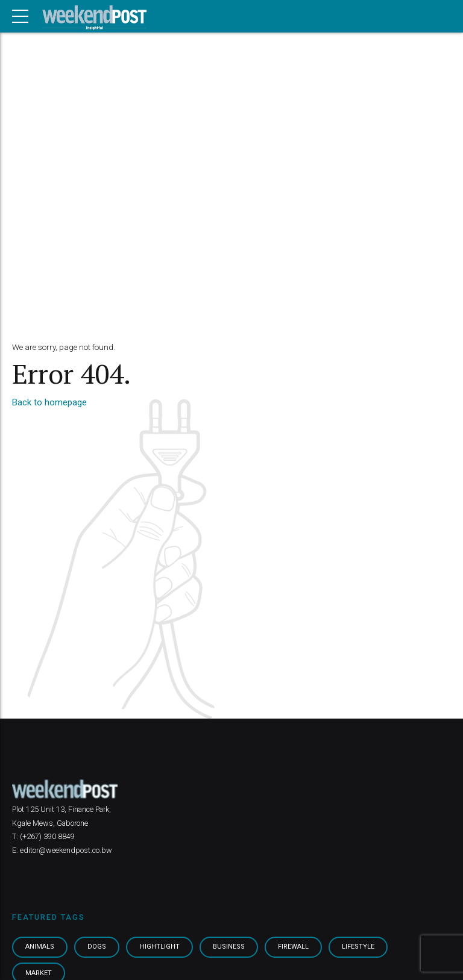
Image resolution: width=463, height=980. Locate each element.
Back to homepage (49, 402)
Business (232, 947)
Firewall (298, 947)
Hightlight (162, 947)
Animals (41, 947)
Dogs (99, 947)
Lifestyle (363, 947)
